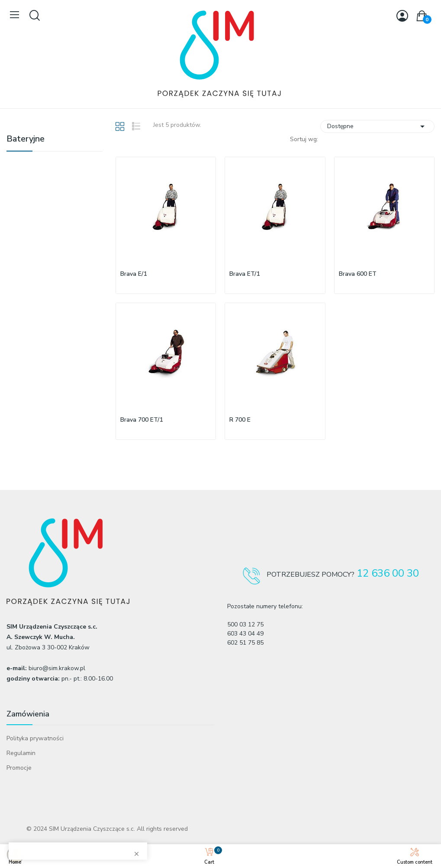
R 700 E (240, 420)
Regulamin (21, 753)
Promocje (19, 768)
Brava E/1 (134, 274)
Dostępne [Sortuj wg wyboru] (377, 126)
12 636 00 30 (388, 573)
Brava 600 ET (358, 274)
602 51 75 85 (245, 643)
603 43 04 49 (245, 634)
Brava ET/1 (245, 274)
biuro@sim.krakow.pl (57, 668)
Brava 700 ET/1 (142, 420)
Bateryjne (26, 140)
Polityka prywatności (35, 738)
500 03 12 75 (245, 624)
